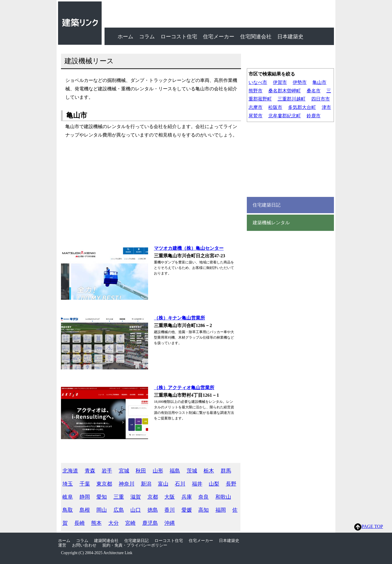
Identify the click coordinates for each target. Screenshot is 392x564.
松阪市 (275, 107)
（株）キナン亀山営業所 (179, 318)
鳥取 (68, 510)
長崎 (80, 523)
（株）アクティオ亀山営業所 (184, 388)
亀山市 (319, 82)
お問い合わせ (84, 545)
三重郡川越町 (292, 99)
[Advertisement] (148, 193)
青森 (90, 471)
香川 (170, 510)
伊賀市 (280, 82)
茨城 (192, 471)
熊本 (96, 523)
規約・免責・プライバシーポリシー (135, 545)
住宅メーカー (219, 37)
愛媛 (187, 510)
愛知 (102, 497)
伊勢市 (300, 82)
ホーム (125, 37)
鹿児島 (150, 523)
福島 (175, 471)
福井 (197, 484)
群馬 (226, 471)
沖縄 (170, 523)
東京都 (104, 484)
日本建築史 (290, 37)
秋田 (141, 471)
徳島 (153, 510)
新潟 (146, 484)
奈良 (204, 497)
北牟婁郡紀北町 (285, 116)
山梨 (214, 484)
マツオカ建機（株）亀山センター (189, 248)
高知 (204, 510)
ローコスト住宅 (179, 37)
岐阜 (68, 497)
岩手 (107, 471)
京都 (153, 497)
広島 (119, 510)
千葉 (85, 484)
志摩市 (256, 107)
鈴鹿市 (314, 116)
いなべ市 (258, 82)
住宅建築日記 (267, 205)
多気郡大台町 (302, 107)
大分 (114, 523)
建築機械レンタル (271, 223)
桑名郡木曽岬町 (285, 91)
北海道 (70, 471)
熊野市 (256, 91)
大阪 (170, 497)
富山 (163, 484)
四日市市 (321, 99)
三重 (119, 497)
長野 (231, 484)
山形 (158, 471)
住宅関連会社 (256, 37)
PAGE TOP (369, 527)
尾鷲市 (256, 116)
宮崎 (130, 523)
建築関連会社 (106, 541)
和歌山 (223, 497)
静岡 (85, 497)
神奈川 (127, 484)
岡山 (102, 510)
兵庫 (187, 497)
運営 (62, 545)
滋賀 (136, 497)
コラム (147, 37)
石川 (180, 484)
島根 (85, 510)
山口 (136, 510)
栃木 (209, 471)
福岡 (221, 510)
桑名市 (314, 91)
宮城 (124, 471)
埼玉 (68, 484)
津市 (326, 107)
